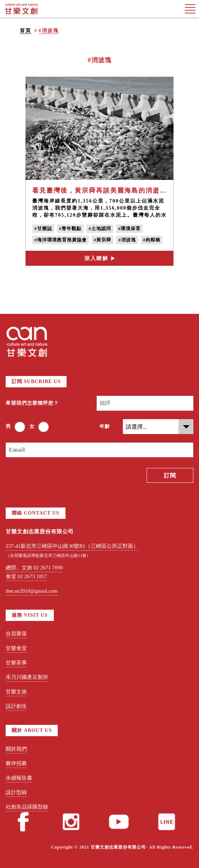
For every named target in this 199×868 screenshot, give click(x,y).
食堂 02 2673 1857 (26, 576)
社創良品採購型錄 (27, 807)
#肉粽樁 (152, 240)
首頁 (25, 31)
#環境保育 (130, 228)
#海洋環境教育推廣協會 (61, 240)
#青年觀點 (70, 228)
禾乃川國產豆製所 (27, 677)
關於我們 (16, 749)
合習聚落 (16, 634)
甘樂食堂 (16, 648)
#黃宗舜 (103, 240)
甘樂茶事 (16, 663)
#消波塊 (49, 31)
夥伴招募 (16, 763)
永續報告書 (19, 778)
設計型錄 (16, 792)
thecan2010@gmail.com (32, 591)
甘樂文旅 (16, 692)
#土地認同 (100, 228)
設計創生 (16, 706)
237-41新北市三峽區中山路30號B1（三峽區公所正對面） (72, 546)
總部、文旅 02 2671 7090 (34, 568)
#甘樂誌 (43, 228)
